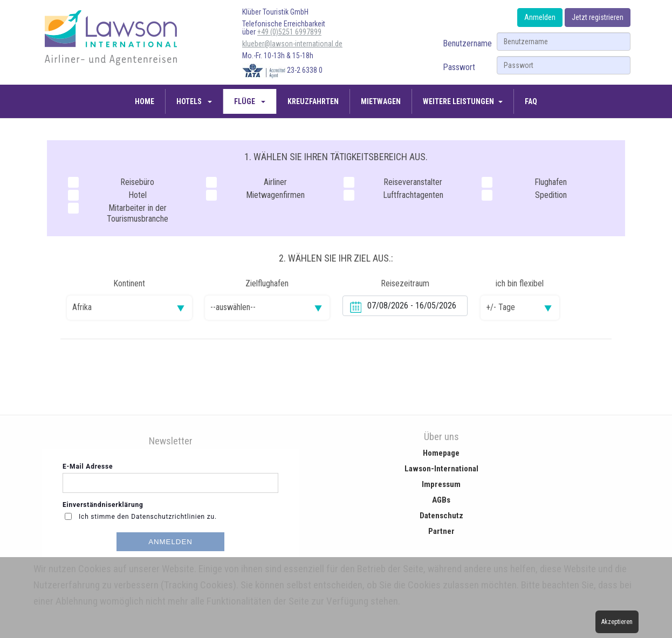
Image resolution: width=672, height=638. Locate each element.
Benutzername (467, 43)
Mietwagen (381, 101)
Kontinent (129, 283)
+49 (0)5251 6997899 (289, 32)
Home (145, 101)
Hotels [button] (190, 101)
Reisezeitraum (405, 283)
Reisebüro (111, 182)
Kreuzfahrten (313, 101)
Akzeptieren (617, 622)
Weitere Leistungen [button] (458, 101)
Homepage (441, 453)
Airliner (246, 182)
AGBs (441, 500)
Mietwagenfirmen (255, 195)
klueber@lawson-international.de (292, 44)
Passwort (459, 67)
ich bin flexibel (520, 283)
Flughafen (524, 182)
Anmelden (540, 17)
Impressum (441, 484)
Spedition (524, 195)
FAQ (531, 101)
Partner (441, 531)
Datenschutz (441, 516)
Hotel (107, 195)
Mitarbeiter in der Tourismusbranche (118, 213)
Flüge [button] (245, 101)
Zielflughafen (267, 283)
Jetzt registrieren (598, 17)
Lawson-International (441, 469)
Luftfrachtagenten (393, 195)
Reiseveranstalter (393, 182)
